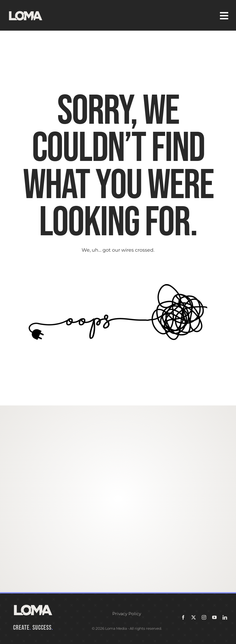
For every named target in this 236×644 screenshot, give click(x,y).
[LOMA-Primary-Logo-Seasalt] (26, 11)
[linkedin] (225, 617)
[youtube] (214, 617)
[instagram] (204, 617)
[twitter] (194, 617)
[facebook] (183, 617)
